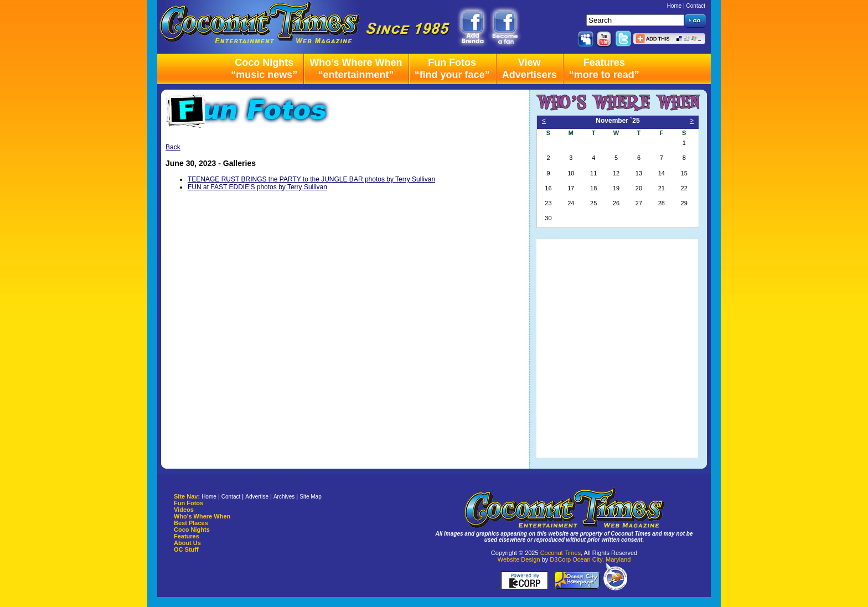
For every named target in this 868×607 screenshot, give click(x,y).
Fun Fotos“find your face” (452, 69)
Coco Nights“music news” (264, 69)
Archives (284, 497)
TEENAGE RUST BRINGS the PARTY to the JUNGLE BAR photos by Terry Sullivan (311, 179)
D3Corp (560, 559)
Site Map (310, 497)
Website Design (519, 559)
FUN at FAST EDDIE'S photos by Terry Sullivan (257, 187)
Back (173, 147)
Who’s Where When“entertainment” (356, 69)
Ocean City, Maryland (601, 559)
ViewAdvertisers (529, 69)
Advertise (257, 497)
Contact (696, 6)
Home (675, 6)
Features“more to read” (604, 69)
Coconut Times (560, 553)
